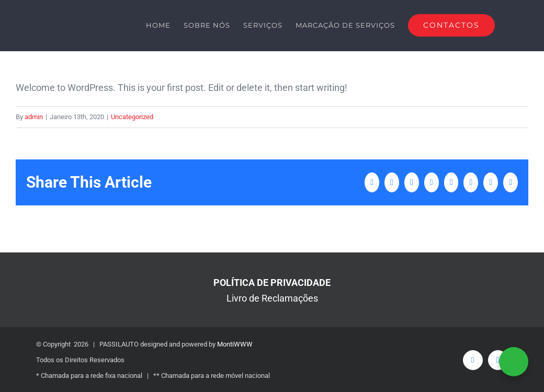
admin (34, 117)
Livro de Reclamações (272, 298)
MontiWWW (235, 344)
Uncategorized (132, 117)
